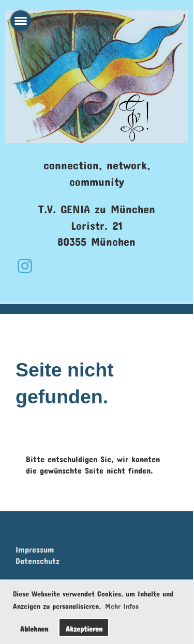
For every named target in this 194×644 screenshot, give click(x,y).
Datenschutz (38, 559)
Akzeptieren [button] (84, 627)
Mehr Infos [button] (122, 604)
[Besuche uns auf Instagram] (25, 263)
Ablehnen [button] (34, 627)
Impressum (35, 548)
